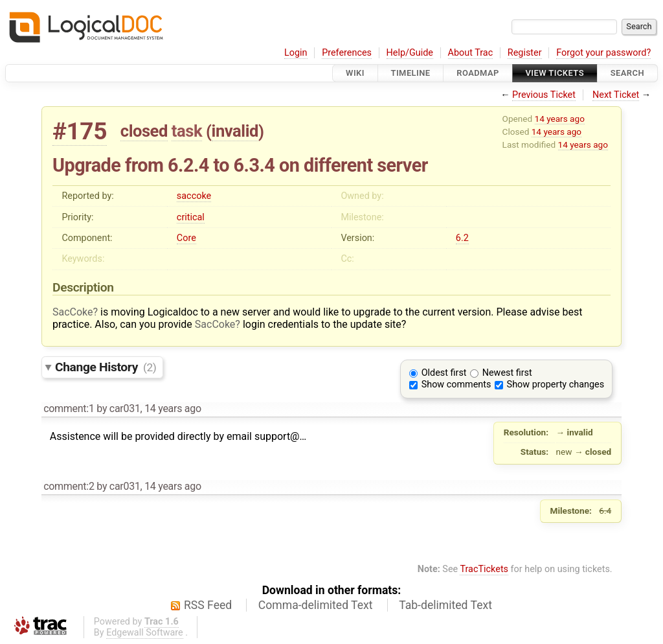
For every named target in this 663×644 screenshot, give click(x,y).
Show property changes (556, 385)
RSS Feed (208, 605)
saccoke (194, 196)
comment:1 (69, 408)
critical (191, 217)
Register (525, 53)
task (187, 131)
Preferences (347, 53)
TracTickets (484, 569)
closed (144, 131)
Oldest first (444, 373)
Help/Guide (410, 53)
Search (627, 73)
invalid (235, 131)
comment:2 (69, 486)
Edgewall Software (145, 633)
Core (186, 238)
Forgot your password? (603, 53)
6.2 (462, 238)
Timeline (411, 73)
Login (296, 53)
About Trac (471, 53)
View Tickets (555, 73)
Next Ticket (616, 95)
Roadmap (478, 73)
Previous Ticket (544, 95)
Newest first (507, 373)
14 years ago (560, 119)
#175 (80, 131)
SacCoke (73, 312)
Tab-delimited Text (445, 605)
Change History (106, 367)
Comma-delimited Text (316, 605)
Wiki (355, 73)
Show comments (456, 385)
